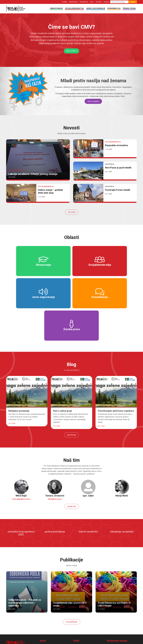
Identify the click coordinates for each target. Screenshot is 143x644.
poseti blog (71, 403)
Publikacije (84, 2)
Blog (92, 2)
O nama (64, 2)
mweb (96, 641)
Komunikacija (114, 9)
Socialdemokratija (74, 9)
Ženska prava (129, 9)
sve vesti (72, 212)
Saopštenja (73, 2)
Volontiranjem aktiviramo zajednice (116, 379)
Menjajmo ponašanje (19, 379)
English (107, 2)
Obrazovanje (56, 9)
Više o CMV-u (71, 51)
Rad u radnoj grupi (62, 379)
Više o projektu (93, 101)
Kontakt (99, 2)
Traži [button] (133, 2)
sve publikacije (71, 590)
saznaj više (71, 474)
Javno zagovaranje (96, 9)
